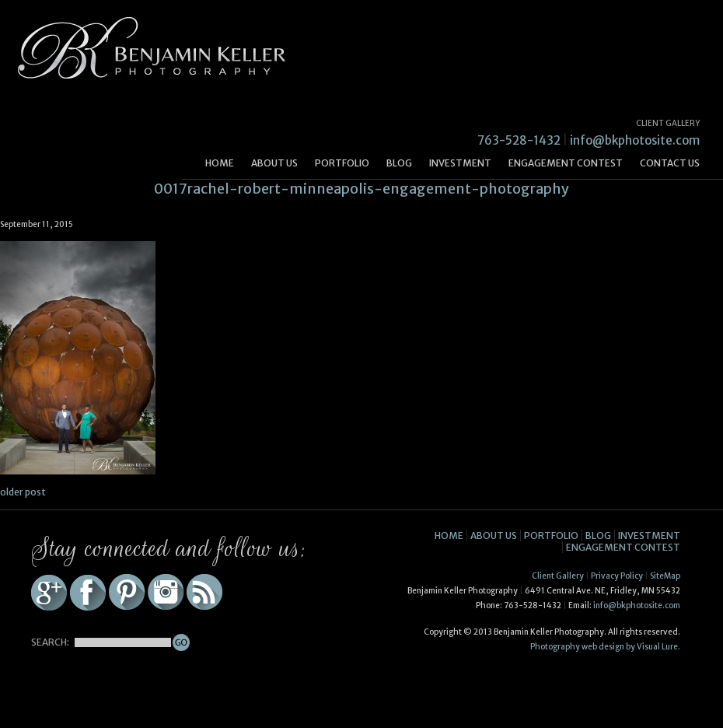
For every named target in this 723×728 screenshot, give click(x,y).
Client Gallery (558, 576)
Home (220, 163)
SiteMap (665, 576)
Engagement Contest (566, 163)
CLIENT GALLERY (668, 123)
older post (23, 492)
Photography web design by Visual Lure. (605, 647)
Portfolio (342, 163)
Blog (399, 163)
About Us (274, 163)
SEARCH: (50, 642)
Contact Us (670, 163)
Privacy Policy (617, 576)
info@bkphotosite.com (635, 140)
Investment (460, 163)
